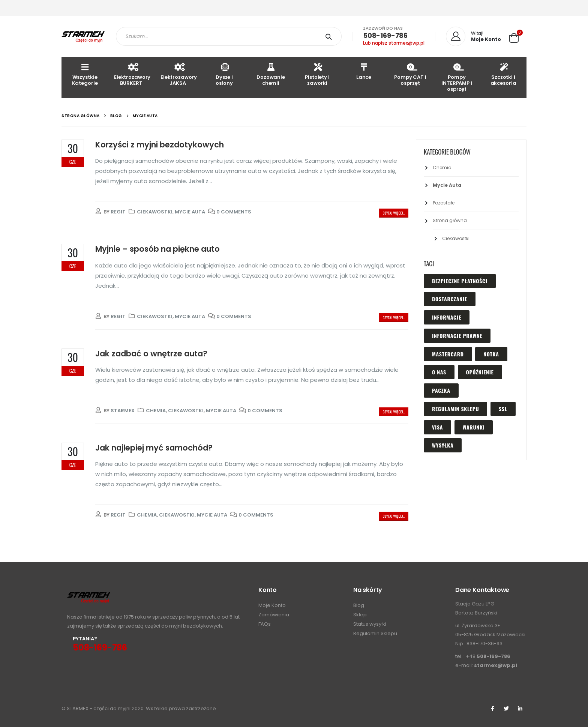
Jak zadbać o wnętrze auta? (151, 354)
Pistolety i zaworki (317, 74)
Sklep (360, 615)
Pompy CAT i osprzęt (410, 74)
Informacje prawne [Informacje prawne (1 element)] (457, 336)
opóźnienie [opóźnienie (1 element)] (480, 372)
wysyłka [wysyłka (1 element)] (443, 445)
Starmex (123, 411)
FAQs (265, 624)
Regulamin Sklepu (375, 633)
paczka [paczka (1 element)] (441, 390)
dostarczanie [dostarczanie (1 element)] (450, 299)
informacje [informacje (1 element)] (447, 317)
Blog (359, 605)
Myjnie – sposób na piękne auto (157, 249)
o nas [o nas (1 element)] (439, 372)
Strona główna (450, 220)
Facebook (492, 709)
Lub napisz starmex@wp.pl (394, 43)
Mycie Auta (190, 212)
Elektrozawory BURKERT (132, 74)
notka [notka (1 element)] (491, 354)
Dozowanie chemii (271, 74)
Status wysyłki (370, 624)
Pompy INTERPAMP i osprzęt (457, 77)
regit (118, 212)
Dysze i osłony (224, 74)
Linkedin (520, 709)
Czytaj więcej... (394, 213)
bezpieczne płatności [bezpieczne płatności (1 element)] (460, 281)
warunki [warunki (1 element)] (474, 427)
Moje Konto (272, 605)
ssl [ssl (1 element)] (503, 409)
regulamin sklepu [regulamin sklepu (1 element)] (455, 409)
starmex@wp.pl (496, 665)
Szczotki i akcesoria (503, 74)
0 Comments (234, 212)
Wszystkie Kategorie (85, 74)
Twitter (506, 709)
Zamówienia (274, 615)
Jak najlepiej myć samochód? (154, 448)
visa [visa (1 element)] (437, 427)
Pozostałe (444, 203)
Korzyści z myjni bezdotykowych (160, 145)
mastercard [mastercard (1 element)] (448, 354)
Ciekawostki (155, 212)
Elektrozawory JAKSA (179, 74)
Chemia (156, 411)
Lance (364, 71)
